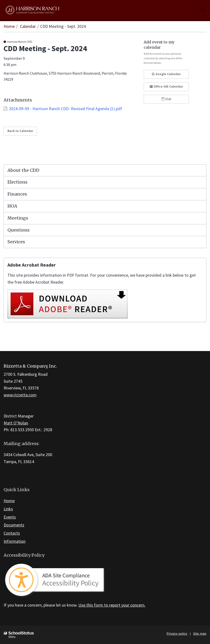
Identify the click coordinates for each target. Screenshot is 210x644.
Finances (17, 194)
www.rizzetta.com (20, 395)
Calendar (28, 26)
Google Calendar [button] (166, 74)
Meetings (18, 218)
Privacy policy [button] (177, 634)
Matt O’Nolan (16, 423)
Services (16, 242)
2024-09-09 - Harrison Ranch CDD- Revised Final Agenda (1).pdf (65, 109)
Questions (19, 230)
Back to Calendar (20, 131)
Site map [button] (200, 634)
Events (10, 517)
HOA (12, 206)
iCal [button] (166, 99)
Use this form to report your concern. (112, 605)
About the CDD (23, 170)
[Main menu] (203, 10)
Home (9, 26)
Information (15, 541)
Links (8, 509)
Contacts (12, 533)
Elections (17, 182)
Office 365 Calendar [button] (166, 86)
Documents (14, 525)
